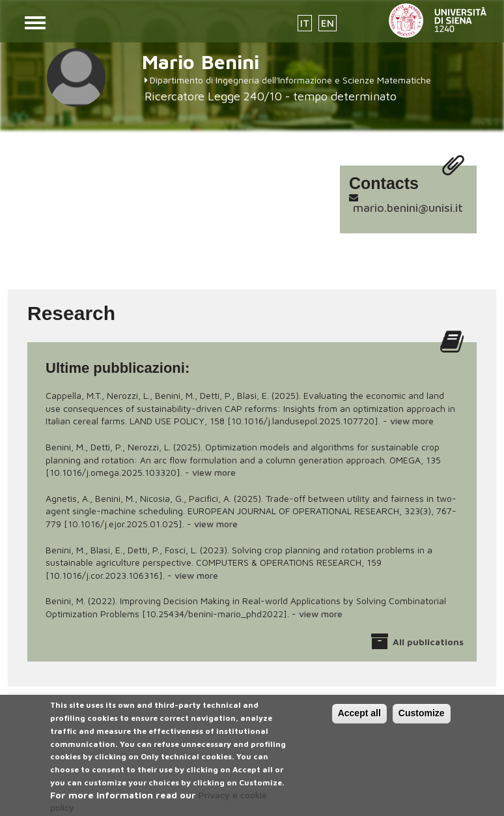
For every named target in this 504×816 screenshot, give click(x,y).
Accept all (359, 720)
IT (305, 23)
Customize (422, 720)
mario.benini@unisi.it (408, 208)
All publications (428, 642)
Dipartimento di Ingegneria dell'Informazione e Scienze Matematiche (290, 80)
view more (412, 421)
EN (328, 23)
